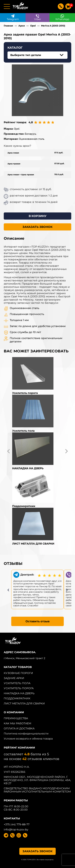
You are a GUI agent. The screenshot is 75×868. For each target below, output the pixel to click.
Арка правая (14, 164)
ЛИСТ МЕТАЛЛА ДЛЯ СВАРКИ (24, 703)
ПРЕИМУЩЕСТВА (16, 718)
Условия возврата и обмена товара (28, 739)
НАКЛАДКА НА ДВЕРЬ (19, 693)
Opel (33, 26)
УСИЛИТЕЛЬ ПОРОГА (19, 688)
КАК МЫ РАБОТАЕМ (17, 723)
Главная (8, 26)
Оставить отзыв (37, 621)
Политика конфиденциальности (26, 734)
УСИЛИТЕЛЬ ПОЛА (17, 683)
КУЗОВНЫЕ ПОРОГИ (18, 673)
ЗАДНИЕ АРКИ (14, 678)
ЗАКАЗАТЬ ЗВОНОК (37, 227)
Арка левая (13, 153)
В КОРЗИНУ (38, 216)
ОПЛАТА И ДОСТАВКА (19, 728)
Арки (22, 26)
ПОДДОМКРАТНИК (17, 698)
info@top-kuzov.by (16, 829)
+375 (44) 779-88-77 (17, 824)
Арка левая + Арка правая (21, 175)
